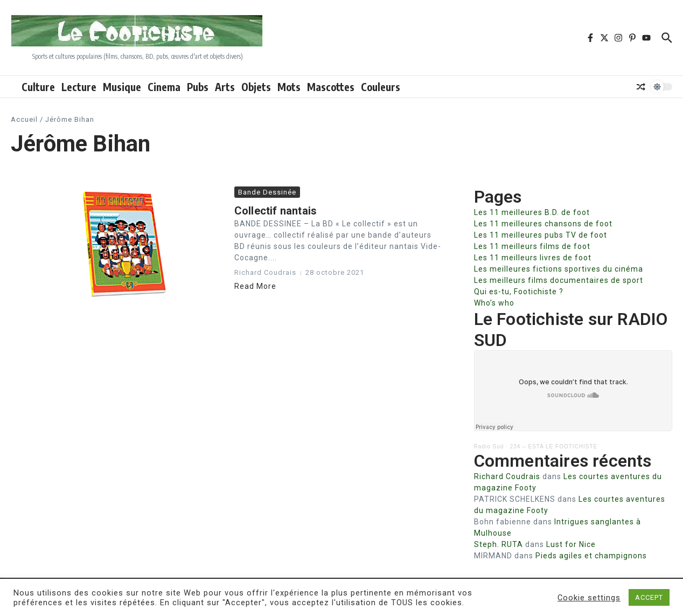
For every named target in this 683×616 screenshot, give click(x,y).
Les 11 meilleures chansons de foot (543, 224)
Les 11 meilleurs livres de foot (533, 258)
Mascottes (331, 87)
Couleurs (381, 87)
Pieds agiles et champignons (591, 556)
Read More (255, 286)
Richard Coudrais (507, 476)
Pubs (198, 87)
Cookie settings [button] (589, 598)
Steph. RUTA (499, 544)
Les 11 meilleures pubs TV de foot (541, 235)
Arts (225, 87)
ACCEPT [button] (649, 597)
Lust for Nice (571, 544)
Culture (38, 87)
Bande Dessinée (267, 192)
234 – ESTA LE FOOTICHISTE (554, 447)
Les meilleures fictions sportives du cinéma (559, 269)
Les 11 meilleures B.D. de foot (532, 212)
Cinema (164, 87)
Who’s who (494, 303)
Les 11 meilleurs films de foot (532, 246)
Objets (256, 87)
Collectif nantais (276, 211)
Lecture (79, 87)
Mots (289, 87)
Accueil (24, 119)
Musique (122, 87)
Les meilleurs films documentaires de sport (559, 280)
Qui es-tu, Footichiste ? (519, 292)
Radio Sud (489, 447)
